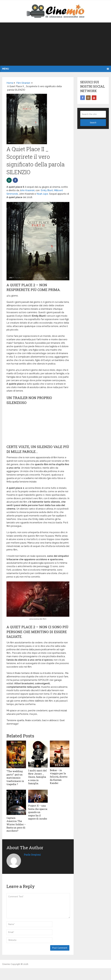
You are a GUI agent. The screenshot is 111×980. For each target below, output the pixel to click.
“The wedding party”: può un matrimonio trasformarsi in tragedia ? (15, 778)
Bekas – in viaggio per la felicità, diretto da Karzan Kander (59, 777)
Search (93, 123)
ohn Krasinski (28, 190)
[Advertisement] (55, 44)
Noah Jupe (42, 194)
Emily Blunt (47, 190)
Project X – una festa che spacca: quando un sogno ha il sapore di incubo (38, 812)
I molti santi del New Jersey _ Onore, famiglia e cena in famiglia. (37, 777)
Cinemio (6, 964)
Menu (6, 69)
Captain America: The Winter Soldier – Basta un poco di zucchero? (16, 824)
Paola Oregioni (32, 855)
